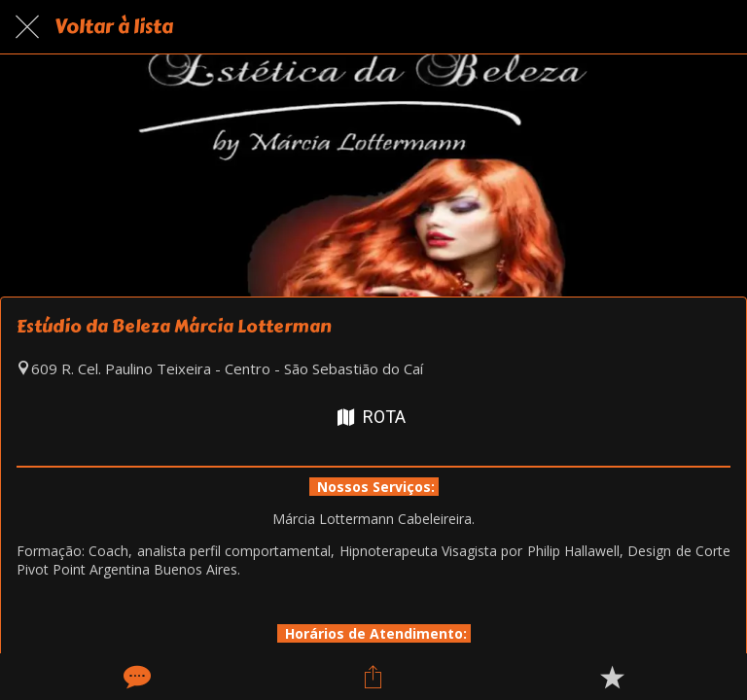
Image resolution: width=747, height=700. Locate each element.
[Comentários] (135, 677)
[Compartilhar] (373, 677)
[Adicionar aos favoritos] (612, 677)
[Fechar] (27, 27)
